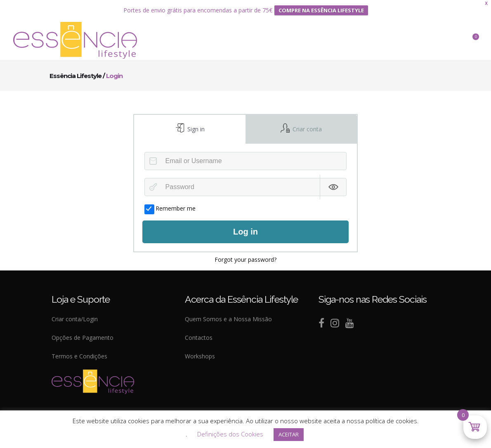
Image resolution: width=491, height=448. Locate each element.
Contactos (199, 337)
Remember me (170, 208)
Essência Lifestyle (76, 75)
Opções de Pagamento (83, 337)
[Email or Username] (246, 161)
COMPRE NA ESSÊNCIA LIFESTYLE (321, 10)
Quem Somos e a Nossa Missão (228, 319)
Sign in (195, 129)
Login (90, 319)
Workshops (200, 356)
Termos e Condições (79, 356)
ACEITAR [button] (289, 434)
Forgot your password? (245, 259)
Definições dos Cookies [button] (230, 434)
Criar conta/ (67, 319)
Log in (245, 232)
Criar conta (306, 129)
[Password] (246, 187)
